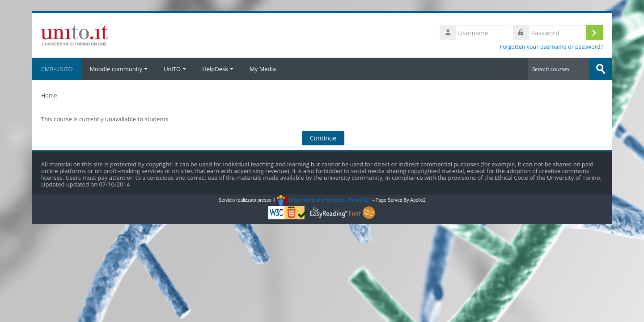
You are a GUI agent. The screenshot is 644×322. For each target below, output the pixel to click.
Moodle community (119, 69)
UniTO (175, 69)
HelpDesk (218, 69)
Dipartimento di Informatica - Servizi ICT (324, 200)
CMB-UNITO (57, 69)
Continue (323, 138)
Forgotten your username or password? (551, 47)
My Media (263, 69)
